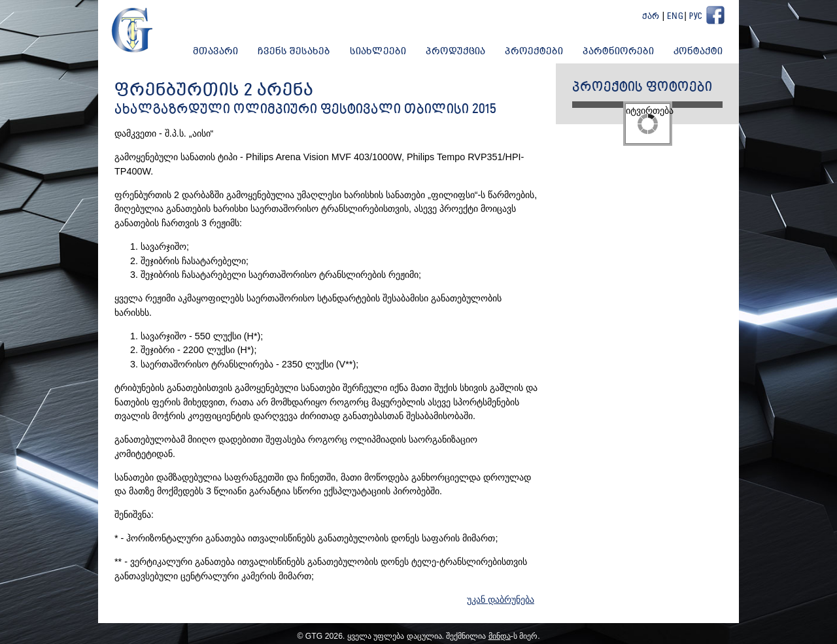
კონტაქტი (698, 52)
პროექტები (534, 52)
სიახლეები (378, 52)
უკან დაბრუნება (501, 600)
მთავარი (215, 52)
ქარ (651, 17)
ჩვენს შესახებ (294, 52)
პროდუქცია (455, 52)
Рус (696, 17)
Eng (675, 17)
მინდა (500, 636)
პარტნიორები (618, 52)
